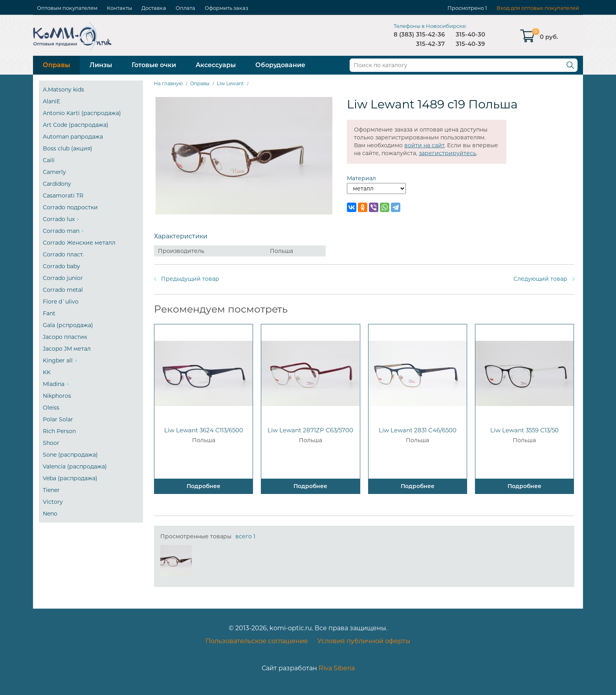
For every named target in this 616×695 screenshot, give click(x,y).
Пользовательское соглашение (257, 641)
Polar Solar (58, 419)
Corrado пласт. (63, 254)
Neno (50, 514)
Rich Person (59, 431)
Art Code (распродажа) (76, 125)
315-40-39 (470, 44)
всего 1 (245, 536)
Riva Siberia (337, 668)
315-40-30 (470, 34)
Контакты (119, 8)
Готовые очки (154, 65)
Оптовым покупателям (67, 8)
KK (47, 372)
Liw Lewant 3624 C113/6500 (204, 430)
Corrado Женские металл (79, 243)
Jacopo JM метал (67, 349)
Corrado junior (63, 278)
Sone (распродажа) (70, 455)
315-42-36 (430, 34)
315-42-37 (430, 44)
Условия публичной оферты (364, 641)
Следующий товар (540, 279)
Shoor (51, 443)
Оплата (185, 8)
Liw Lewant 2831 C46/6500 (418, 430)
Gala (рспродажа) (68, 325)
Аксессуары (216, 65)
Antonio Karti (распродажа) (82, 113)
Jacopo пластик (65, 337)
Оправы (56, 65)
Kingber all (58, 360)
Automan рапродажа (73, 137)
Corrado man (61, 231)
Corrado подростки (70, 207)
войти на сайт (424, 145)
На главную (168, 83)
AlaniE (51, 101)
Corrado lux (59, 219)
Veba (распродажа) (70, 478)
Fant (49, 313)
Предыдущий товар (190, 279)
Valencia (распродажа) (75, 466)
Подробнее (203, 486)
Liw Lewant (230, 83)
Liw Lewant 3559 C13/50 (524, 430)
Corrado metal (63, 290)
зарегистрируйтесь (447, 153)
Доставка (154, 8)
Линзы (101, 65)
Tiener (51, 490)
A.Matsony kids (63, 90)
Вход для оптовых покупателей (538, 8)
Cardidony (57, 184)
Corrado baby (61, 266)
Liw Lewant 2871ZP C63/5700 (310, 430)
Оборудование (280, 65)
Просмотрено (466, 8)
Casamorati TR (63, 196)
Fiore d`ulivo (61, 302)
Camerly (54, 172)
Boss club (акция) (68, 148)
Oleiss (51, 408)
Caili (49, 160)
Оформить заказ (226, 8)
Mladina (54, 384)
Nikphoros (57, 396)
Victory (53, 502)
